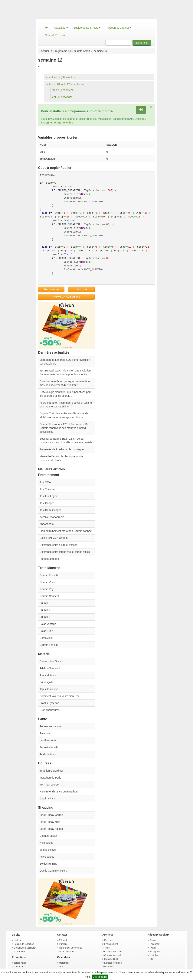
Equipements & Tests (87, 28)
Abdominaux (47, 524)
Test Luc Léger (48, 496)
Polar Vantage (48, 624)
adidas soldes (48, 850)
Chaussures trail (112, 955)
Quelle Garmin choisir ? (53, 871)
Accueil (45, 51)
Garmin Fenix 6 (49, 575)
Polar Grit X (46, 631)
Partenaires (20, 952)
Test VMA (45, 482)
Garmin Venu (47, 582)
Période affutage (49, 559)
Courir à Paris (48, 798)
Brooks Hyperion (49, 703)
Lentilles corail (48, 740)
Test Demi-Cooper (50, 510)
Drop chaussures (50, 710)
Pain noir (45, 733)
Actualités (61, 28)
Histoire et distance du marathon (59, 792)
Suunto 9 (45, 617)
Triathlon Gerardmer (51, 771)
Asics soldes (47, 857)
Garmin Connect (49, 596)
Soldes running (48, 864)
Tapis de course (49, 689)
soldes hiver (20, 963)
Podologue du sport (51, 726)
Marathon (64, 963)
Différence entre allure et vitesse (59, 545)
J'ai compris (100, 977)
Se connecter (51, 289)
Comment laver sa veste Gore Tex (59, 696)
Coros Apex (46, 638)
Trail (61, 967)
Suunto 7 (45, 610)
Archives (108, 935)
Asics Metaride (48, 675)
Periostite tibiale (49, 747)
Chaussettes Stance (51, 661)
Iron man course (49, 785)
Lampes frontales (113, 963)
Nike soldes (46, 843)
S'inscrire (81, 289)
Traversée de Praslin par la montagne (62, 449)
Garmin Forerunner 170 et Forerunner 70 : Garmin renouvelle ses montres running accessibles (64, 428)
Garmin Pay (47, 589)
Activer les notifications (66, 297)
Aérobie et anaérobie (52, 517)
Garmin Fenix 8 (49, 645)
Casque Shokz (48, 836)
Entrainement (111, 944)
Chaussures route (113, 952)
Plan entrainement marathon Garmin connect (66, 531)
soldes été (19, 967)
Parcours (109, 940)
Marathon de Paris (50, 778)
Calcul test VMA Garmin (54, 538)
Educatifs (109, 967)
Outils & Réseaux (56, 35)
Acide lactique (48, 754)
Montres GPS (111, 959)
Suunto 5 (45, 603)
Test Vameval (47, 489)
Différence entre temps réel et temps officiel (65, 552)
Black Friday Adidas (51, 829)
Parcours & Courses (118, 28)
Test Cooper (47, 503)
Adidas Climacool (50, 668)
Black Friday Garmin (52, 815)
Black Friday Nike (50, 822)
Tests (107, 948)
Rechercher (142, 43)
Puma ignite (47, 682)
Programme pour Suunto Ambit (72, 51)
